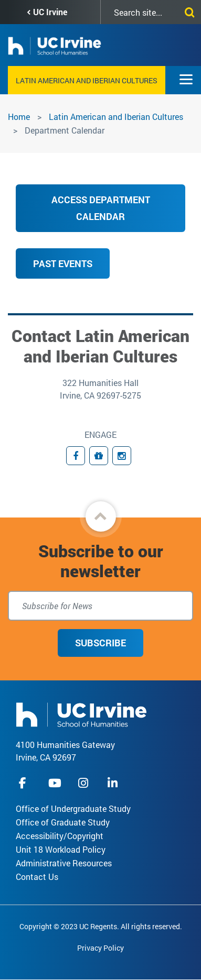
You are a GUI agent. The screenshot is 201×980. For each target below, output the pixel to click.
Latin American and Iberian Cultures (87, 80)
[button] (101, 516)
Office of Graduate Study (63, 822)
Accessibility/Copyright (60, 836)
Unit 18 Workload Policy (61, 849)
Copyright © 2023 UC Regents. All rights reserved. (101, 926)
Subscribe (100, 643)
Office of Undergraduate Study (73, 808)
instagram (84, 783)
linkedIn (114, 783)
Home (19, 117)
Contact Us (37, 877)
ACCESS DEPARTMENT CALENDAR (101, 208)
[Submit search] (187, 10)
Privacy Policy (100, 948)
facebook (25, 783)
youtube (55, 783)
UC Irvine (50, 12)
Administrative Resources (64, 863)
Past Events (63, 263)
